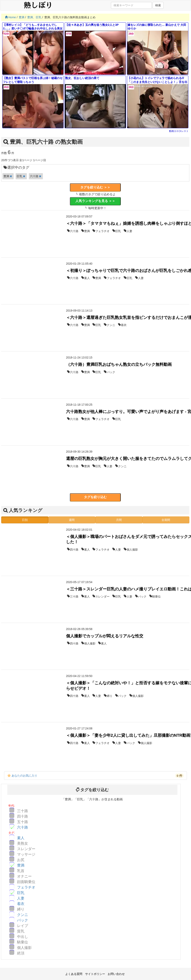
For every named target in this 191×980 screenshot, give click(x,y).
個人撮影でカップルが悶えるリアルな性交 (105, 636)
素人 (21, 838)
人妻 (21, 898)
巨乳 (21, 893)
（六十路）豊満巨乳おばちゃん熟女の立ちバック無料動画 (119, 364)
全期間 (166, 520)
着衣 (21, 904)
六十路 (23, 827)
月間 (119, 520)
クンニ (23, 915)
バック (23, 920)
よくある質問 (74, 974)
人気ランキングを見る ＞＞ (95, 201)
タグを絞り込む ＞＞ (95, 187)
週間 (72, 520)
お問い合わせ (116, 974)
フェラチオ (26, 887)
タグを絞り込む (95, 497)
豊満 (21, 865)
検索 (158, 5)
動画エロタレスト (179, 131)
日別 (25, 520)
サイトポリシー (95, 974)
